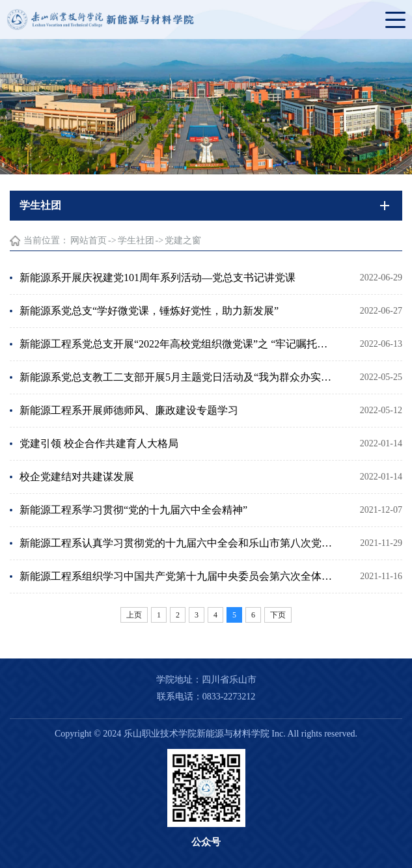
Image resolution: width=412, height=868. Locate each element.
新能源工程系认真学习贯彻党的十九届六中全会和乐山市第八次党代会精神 (178, 543)
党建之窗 (183, 240)
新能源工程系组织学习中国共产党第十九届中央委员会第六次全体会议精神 (178, 576)
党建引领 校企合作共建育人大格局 (99, 443)
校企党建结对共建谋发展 (77, 477)
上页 (134, 615)
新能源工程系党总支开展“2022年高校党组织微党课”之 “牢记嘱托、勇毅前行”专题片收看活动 (178, 344)
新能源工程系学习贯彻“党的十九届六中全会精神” (133, 510)
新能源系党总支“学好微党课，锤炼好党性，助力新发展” (149, 311)
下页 (278, 615)
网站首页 (89, 240)
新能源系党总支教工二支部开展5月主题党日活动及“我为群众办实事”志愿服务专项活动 (178, 377)
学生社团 (136, 240)
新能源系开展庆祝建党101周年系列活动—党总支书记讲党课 (158, 278)
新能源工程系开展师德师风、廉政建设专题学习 (129, 410)
